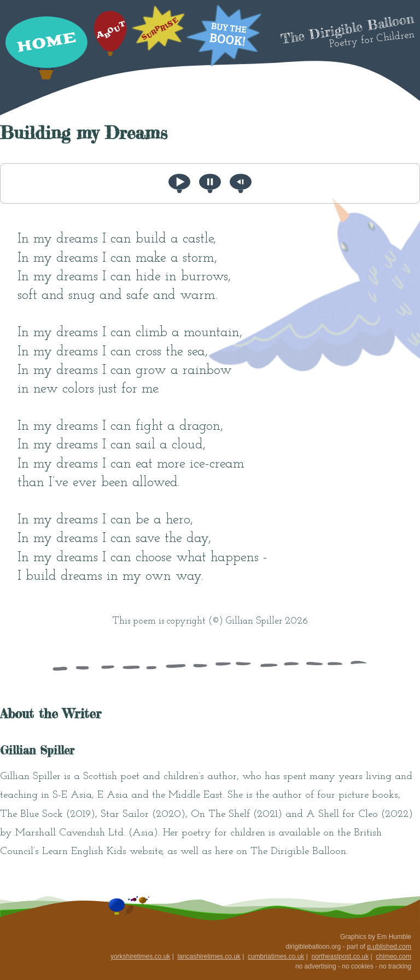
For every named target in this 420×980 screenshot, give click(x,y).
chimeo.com (393, 956)
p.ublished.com (389, 947)
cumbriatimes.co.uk (276, 956)
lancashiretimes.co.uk (209, 956)
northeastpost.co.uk (340, 956)
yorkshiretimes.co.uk (140, 956)
